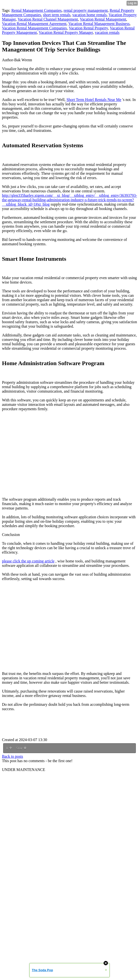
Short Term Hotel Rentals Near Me (94, 100)
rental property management (86, 10)
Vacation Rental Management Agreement (34, 24)
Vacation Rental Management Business (99, 24)
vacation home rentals (89, 15)
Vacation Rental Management (103, 19)
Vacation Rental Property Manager (66, 32)
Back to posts (12, 756)
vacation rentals (107, 32)
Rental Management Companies (36, 10)
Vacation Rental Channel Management (48, 19)
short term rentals (57, 15)
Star (21, 748)
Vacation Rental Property (88, 28)
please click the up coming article (28, 561)
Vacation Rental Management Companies (34, 28)
